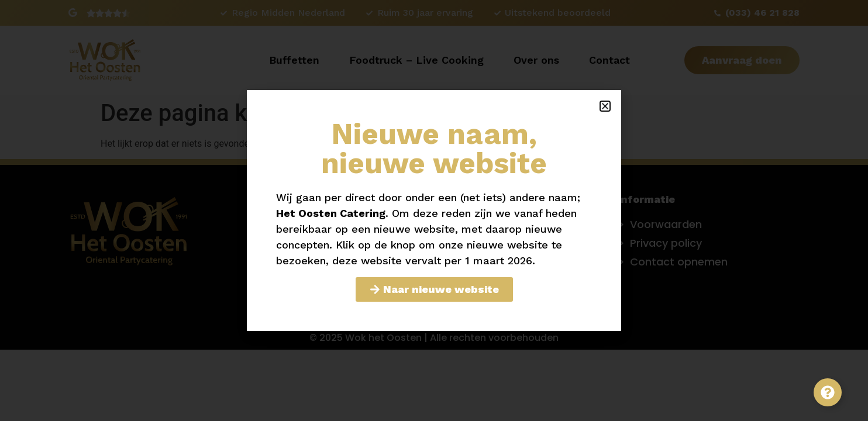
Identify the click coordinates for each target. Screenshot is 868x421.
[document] (434, 210)
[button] (605, 106)
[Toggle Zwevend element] (828, 392)
